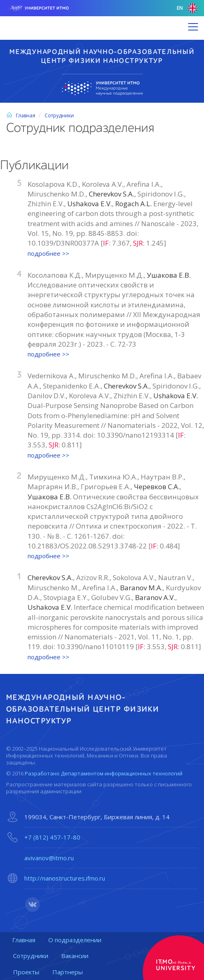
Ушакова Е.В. (169, 275)
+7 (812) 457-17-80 (52, 837)
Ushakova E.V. (90, 204)
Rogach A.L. (134, 204)
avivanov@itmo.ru (49, 858)
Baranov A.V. (155, 597)
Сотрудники (59, 115)
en (187, 8)
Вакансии (75, 956)
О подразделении (75, 940)
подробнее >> (48, 253)
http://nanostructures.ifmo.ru (65, 878)
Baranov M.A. (141, 588)
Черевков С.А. (157, 487)
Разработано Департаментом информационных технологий (104, 773)
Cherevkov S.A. (112, 194)
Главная (21, 115)
